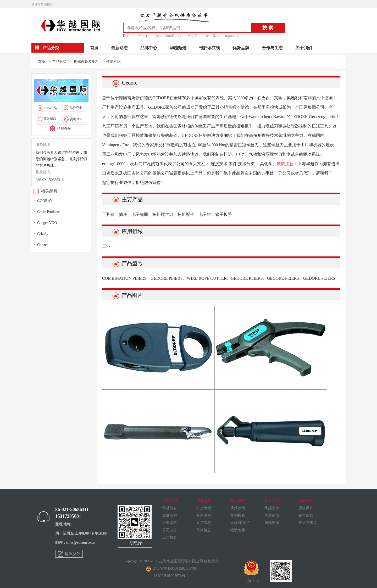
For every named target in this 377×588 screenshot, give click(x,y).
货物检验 (238, 515)
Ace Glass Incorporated (222, 36)
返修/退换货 (240, 523)
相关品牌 (45, 191)
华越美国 (272, 523)
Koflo (127, 36)
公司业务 (170, 530)
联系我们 (272, 501)
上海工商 (251, 572)
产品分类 (59, 62)
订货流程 (204, 508)
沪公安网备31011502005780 (171, 569)
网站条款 (306, 501)
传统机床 (113, 62)
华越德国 (272, 515)
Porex (143, 36)
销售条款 (306, 515)
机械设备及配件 (86, 62)
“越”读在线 (209, 48)
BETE (193, 36)
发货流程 (204, 523)
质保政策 (238, 508)
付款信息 (204, 530)
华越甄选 (178, 48)
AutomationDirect (168, 36)
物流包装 (238, 530)
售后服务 (238, 501)
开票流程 (204, 515)
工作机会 (170, 537)
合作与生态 (272, 48)
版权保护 (306, 508)
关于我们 (304, 48)
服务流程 (204, 501)
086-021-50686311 (50, 180)
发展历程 (170, 515)
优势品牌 (241, 48)
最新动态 (119, 48)
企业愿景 (170, 523)
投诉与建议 (308, 523)
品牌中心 (149, 48)
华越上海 (272, 508)
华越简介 (170, 508)
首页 (94, 48)
